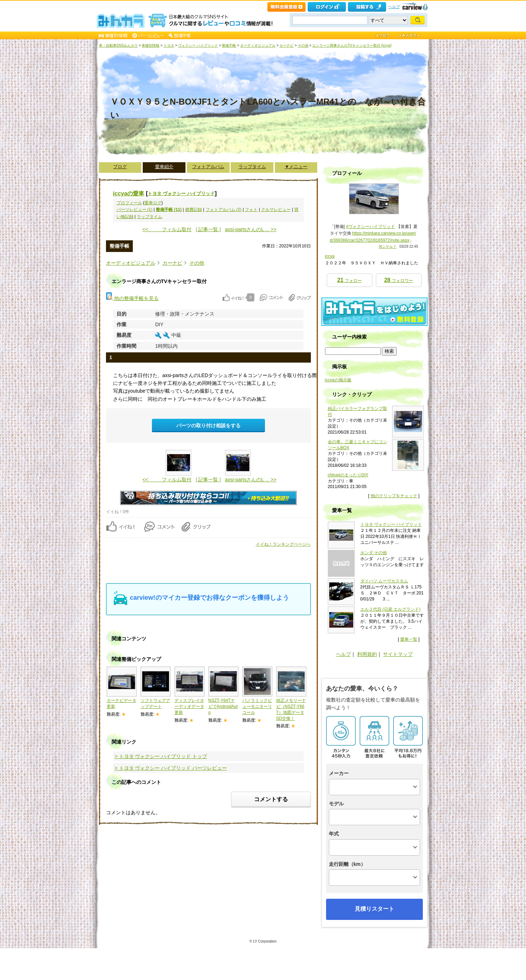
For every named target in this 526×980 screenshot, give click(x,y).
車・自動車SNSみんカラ (119, 45)
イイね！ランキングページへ (283, 544)
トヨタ (169, 45)
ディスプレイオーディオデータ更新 (189, 706)
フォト (251, 210)
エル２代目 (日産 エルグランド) (391, 609)
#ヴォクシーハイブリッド (371, 227)
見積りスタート (374, 909)
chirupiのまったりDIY (348, 475)
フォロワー (398, 280)
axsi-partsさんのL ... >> (251, 229)
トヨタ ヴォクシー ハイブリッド (181, 193)
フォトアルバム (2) (224, 210)
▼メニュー (296, 167)
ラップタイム (252, 167)
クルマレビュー (276, 210)
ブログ (120, 167)
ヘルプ (394, 7)
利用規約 (367, 654)
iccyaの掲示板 (338, 380)
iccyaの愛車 (129, 193)
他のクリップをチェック (394, 496)
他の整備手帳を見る (132, 298)
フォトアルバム (208, 167)
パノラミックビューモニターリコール (257, 706)
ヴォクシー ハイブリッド (198, 45)
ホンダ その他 (374, 553)
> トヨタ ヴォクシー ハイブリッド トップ (161, 756)
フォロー (349, 280)
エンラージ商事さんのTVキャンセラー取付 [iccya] (352, 45)
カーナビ (286, 45)
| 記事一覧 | (208, 229)
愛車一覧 (409, 639)
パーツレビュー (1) (135, 210)
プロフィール (129, 203)
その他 (303, 45)
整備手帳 (229, 45)
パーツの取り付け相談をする (208, 426)
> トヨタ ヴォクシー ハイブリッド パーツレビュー (171, 768)
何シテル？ (388, 247)
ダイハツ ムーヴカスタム (384, 581)
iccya (330, 256)
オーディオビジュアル (258, 45)
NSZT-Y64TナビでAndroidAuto (223, 706)
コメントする (271, 799)
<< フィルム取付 (167, 229)
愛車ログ (153, 203)
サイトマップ (398, 654)
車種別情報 (150, 45)
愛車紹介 (164, 167)
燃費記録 (194, 210)
